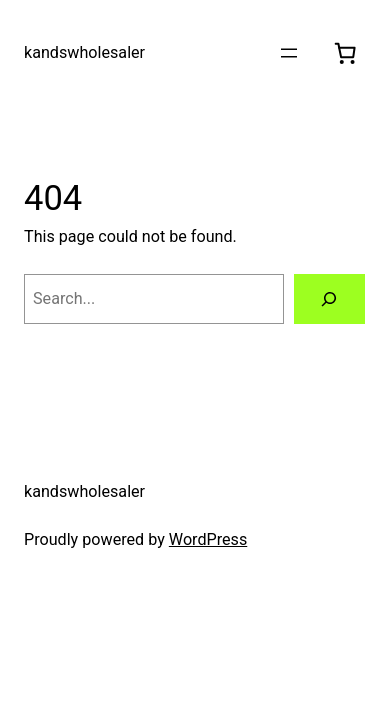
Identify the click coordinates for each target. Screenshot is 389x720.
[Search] (329, 299)
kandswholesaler (84, 52)
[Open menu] (289, 53)
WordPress (208, 539)
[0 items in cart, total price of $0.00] (345, 53)
